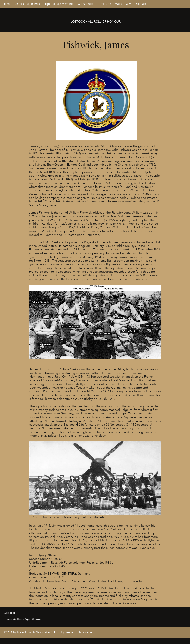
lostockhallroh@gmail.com (22, 619)
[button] (86, 4)
